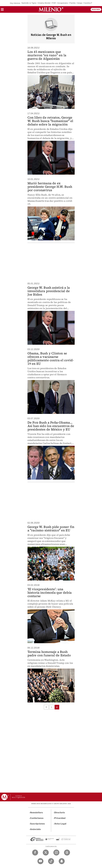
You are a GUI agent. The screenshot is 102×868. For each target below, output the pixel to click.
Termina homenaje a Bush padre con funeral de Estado (49, 653)
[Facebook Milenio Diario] (35, 853)
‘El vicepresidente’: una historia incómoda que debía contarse (50, 593)
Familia (73, 3)
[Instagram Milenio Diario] (56, 853)
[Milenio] (51, 9)
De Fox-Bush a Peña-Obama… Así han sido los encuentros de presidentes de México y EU (51, 426)
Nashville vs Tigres (29, 3)
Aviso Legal (60, 824)
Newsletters (37, 813)
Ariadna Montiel (44, 3)
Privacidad (60, 818)
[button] (2, 10)
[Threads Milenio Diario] (67, 853)
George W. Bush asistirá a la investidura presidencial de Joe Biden (49, 291)
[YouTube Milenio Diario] (40, 861)
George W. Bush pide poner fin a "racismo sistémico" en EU (51, 529)
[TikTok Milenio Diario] (51, 861)
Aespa (80, 3)
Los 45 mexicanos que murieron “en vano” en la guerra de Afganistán (47, 55)
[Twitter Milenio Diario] (46, 853)
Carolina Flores (90, 3)
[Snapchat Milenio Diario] (62, 861)
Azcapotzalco (63, 3)
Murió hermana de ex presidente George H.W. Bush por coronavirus (50, 187)
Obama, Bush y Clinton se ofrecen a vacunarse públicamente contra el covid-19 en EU (51, 358)
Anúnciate (35, 829)
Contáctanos (37, 818)
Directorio (60, 813)
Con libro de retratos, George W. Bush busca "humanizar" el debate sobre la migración (50, 121)
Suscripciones (38, 824)
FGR (54, 3)
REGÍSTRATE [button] (96, 9)
